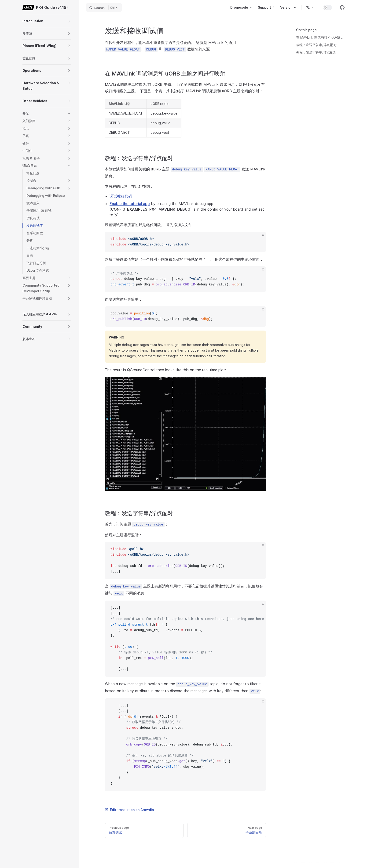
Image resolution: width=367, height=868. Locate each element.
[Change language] (310, 7)
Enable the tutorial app (130, 204)
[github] (342, 7)
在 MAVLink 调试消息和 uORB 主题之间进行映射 (320, 37)
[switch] (327, 7)
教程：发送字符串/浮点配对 (316, 45)
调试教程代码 (121, 196)
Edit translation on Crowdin (129, 810)
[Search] (104, 7)
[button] (69, 21)
